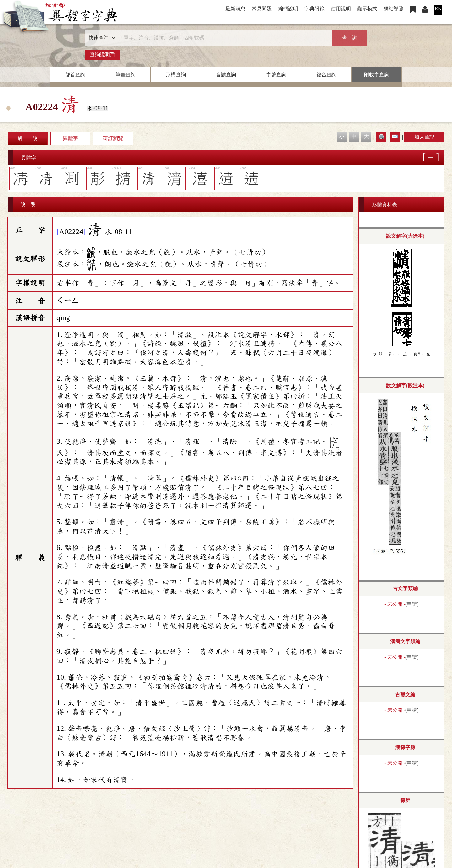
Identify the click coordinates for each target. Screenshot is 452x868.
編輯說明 (288, 9)
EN (438, 9)
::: (217, 9)
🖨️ (381, 136)
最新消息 (235, 9)
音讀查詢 (226, 75)
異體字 (70, 138)
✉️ (395, 136)
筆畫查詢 (126, 75)
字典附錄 (315, 9)
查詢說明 (102, 55)
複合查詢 (326, 75)
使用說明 (341, 9)
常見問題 (262, 9)
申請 (412, 604)
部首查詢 (75, 75)
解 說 (28, 138)
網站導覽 (394, 9)
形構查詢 (176, 75)
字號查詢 (276, 75)
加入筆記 (424, 137)
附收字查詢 (377, 75)
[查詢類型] (100, 38)
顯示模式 (367, 9)
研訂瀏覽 (113, 138)
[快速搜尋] (224, 38)
